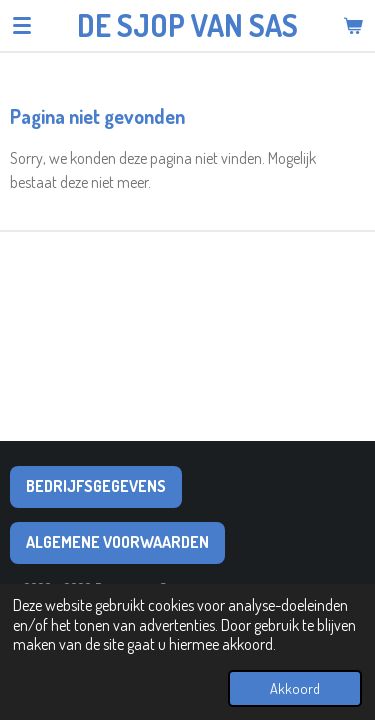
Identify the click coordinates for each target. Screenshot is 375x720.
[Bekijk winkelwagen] (353, 25)
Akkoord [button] (295, 688)
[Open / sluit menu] (22, 25)
